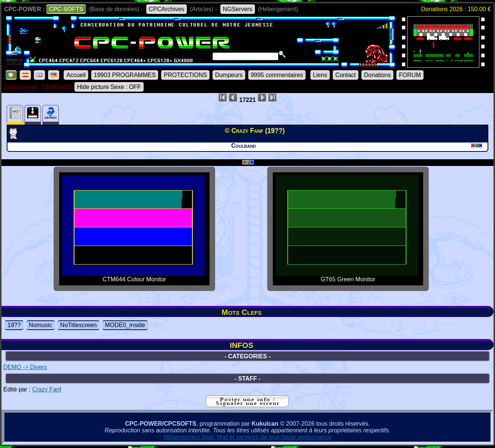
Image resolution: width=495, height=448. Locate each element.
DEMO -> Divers (25, 367)
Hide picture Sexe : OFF (109, 87)
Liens (320, 75)
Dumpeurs (229, 75)
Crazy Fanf (47, 389)
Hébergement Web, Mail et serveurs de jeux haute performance (248, 437)
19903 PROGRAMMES (125, 75)
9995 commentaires (277, 75)
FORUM (410, 75)
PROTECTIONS (185, 75)
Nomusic (41, 325)
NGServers (238, 9)
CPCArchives (167, 9)
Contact (346, 75)
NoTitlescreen (79, 325)
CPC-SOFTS (66, 9)
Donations (377, 75)
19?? (14, 325)
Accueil (76, 75)
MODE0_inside (125, 325)
